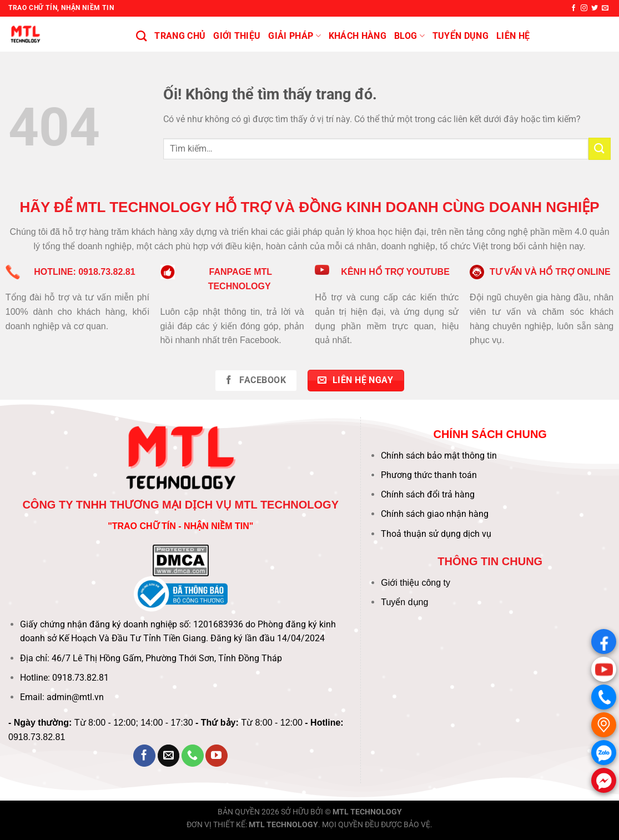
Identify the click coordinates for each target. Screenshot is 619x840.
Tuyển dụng (404, 602)
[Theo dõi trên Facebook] (573, 8)
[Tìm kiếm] (141, 36)
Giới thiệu (237, 36)
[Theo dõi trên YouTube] (217, 756)
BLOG (409, 36)
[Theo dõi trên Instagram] (584, 8)
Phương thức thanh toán (429, 475)
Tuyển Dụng (461, 36)
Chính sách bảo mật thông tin (439, 456)
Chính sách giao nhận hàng (435, 514)
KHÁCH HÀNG (358, 36)
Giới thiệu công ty (416, 583)
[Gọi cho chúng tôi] (193, 756)
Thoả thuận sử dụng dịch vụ (436, 534)
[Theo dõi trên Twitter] (595, 8)
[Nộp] (600, 149)
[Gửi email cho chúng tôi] (605, 8)
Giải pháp (294, 36)
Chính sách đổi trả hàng (428, 494)
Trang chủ (180, 36)
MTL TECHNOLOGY (367, 812)
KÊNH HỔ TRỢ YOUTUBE (395, 272)
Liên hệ (513, 36)
